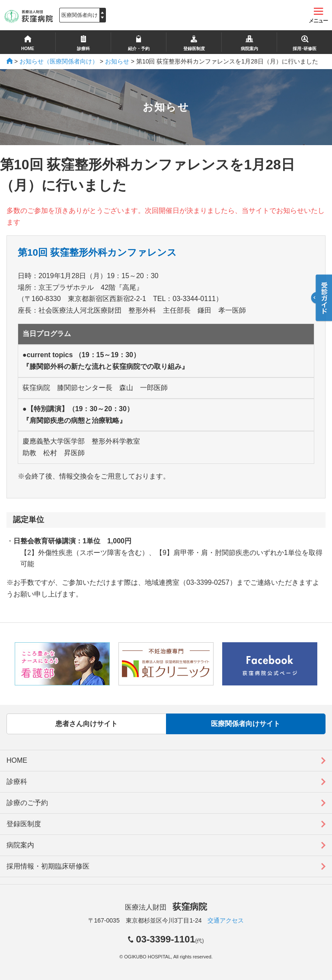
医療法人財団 (166, 907)
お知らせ (117, 61)
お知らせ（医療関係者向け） (59, 61)
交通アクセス (226, 920)
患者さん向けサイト (86, 724)
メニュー (318, 16)
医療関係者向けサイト (246, 724)
